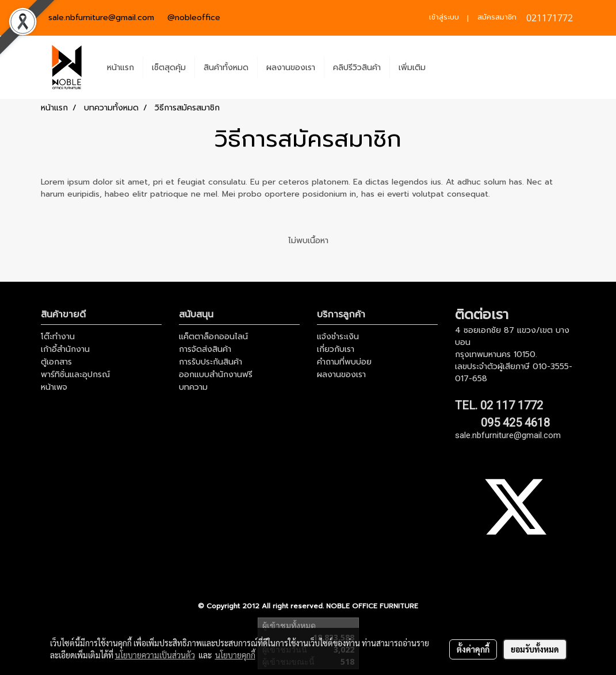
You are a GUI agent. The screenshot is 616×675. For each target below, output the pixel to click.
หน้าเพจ (54, 387)
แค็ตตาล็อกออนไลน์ (213, 337)
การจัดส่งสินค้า (205, 349)
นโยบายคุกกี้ (235, 655)
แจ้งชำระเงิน (338, 337)
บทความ (193, 387)
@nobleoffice (194, 18)
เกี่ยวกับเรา (336, 349)
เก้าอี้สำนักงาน (65, 349)
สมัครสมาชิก (497, 17)
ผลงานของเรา (291, 68)
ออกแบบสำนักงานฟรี (216, 375)
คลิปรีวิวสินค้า (357, 68)
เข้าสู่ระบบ (444, 17)
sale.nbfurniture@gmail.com (101, 18)
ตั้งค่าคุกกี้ (473, 649)
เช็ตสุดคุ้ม (169, 68)
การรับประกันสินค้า (211, 362)
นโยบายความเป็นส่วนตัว (155, 655)
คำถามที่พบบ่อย (344, 362)
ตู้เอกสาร (56, 362)
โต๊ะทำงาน (58, 337)
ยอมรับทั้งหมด (535, 649)
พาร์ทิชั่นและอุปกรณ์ (75, 375)
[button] (445, 67)
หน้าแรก (120, 68)
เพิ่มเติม (412, 68)
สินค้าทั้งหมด (226, 68)
